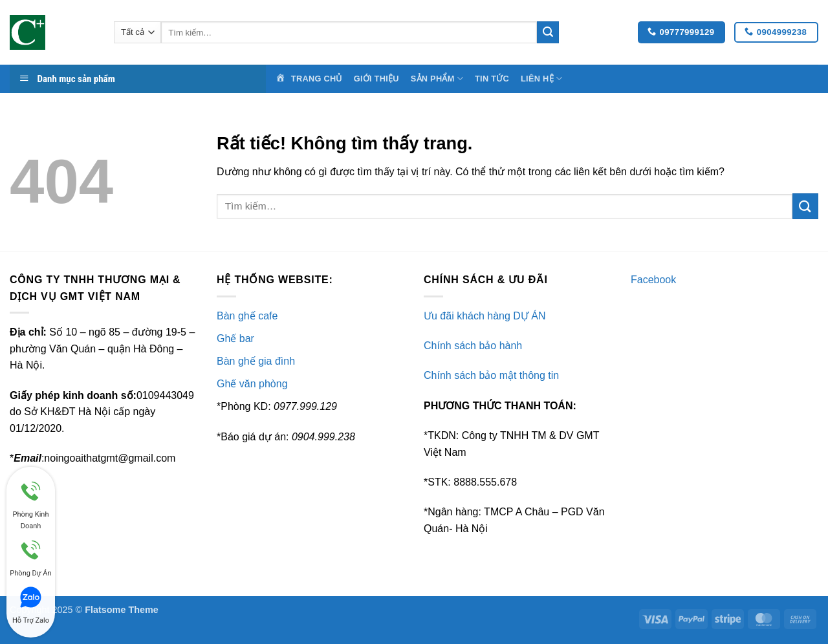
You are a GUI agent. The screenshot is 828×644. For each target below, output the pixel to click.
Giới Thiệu (376, 79)
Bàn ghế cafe (247, 316)
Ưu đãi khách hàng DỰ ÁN (485, 316)
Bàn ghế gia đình (256, 361)
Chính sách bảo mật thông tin (491, 375)
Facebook (653, 280)
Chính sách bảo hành (473, 346)
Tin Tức (492, 79)
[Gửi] (548, 32)
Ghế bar (235, 338)
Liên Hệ (541, 79)
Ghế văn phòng (252, 384)
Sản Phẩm (437, 79)
